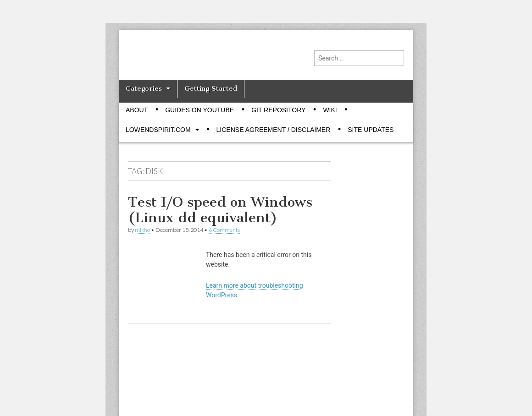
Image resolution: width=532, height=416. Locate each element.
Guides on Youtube (199, 110)
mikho (142, 230)
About (137, 110)
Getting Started (211, 88)
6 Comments (224, 230)
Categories (144, 88)
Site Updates (371, 130)
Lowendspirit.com (158, 130)
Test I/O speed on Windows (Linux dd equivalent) (220, 210)
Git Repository (278, 110)
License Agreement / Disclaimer (274, 130)
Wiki (330, 110)
